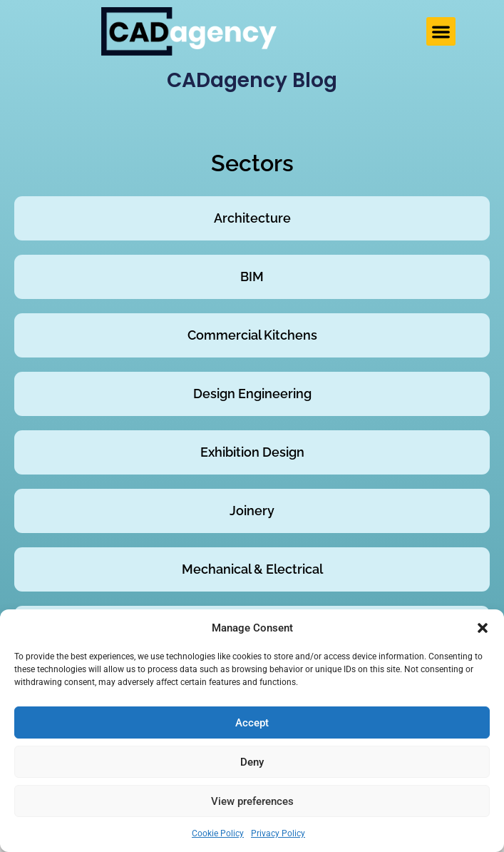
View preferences (252, 801)
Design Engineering (252, 394)
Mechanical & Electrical (252, 569)
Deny (252, 762)
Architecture (252, 218)
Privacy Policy (278, 833)
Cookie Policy (218, 833)
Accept (252, 723)
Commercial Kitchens (252, 335)
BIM (252, 277)
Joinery (252, 511)
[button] (483, 628)
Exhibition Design (252, 452)
